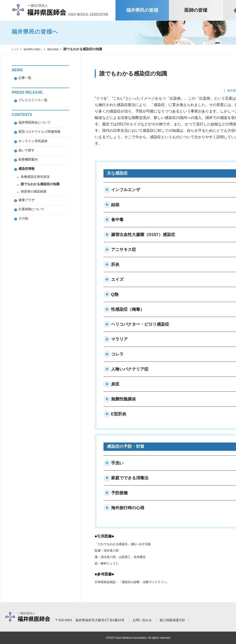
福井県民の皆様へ (39, 49)
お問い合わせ (142, 620)
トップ (16, 49)
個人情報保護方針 (172, 620)
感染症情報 (65, 49)
